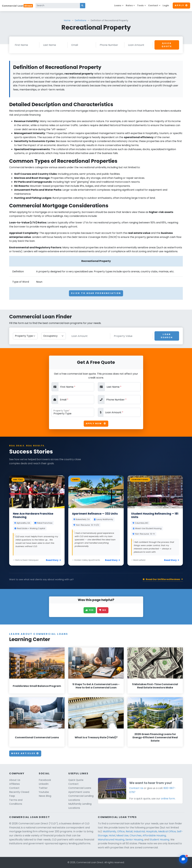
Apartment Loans (79, 792)
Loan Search (167, 336)
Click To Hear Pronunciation (96, 293)
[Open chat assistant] (183, 859)
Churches (136, 835)
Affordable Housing (154, 835)
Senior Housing (134, 840)
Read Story (53, 560)
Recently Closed (19, 792)
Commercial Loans (80, 788)
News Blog (45, 796)
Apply (181, 5)
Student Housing (159, 840)
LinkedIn (44, 784)
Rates (129, 5)
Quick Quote (167, 45)
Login (166, 5)
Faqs (12, 796)
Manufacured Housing (111, 840)
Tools (140, 5)
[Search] (58, 6)
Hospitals (152, 831)
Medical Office (167, 831)
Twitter (43, 788)
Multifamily (109, 831)
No (103, 610)
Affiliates (14, 784)
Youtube (44, 792)
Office (121, 831)
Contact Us (136, 788)
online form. (168, 799)
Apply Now (96, 423)
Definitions (81, 20)
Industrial (139, 831)
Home (67, 20)
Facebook (45, 780)
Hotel (112, 835)
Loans (118, 5)
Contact (153, 5)
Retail (129, 831)
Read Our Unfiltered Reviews (163, 579)
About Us (15, 780)
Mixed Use (122, 835)
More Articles (25, 753)
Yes (90, 610)
